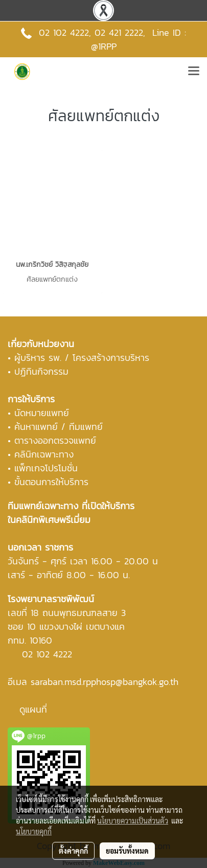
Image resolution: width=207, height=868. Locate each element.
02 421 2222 (119, 32)
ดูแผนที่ (33, 709)
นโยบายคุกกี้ (34, 831)
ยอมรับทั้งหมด (127, 851)
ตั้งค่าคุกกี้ (73, 851)
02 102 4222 (47, 654)
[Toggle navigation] (194, 72)
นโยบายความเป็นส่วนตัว (133, 820)
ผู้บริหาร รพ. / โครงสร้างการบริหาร (82, 358)
